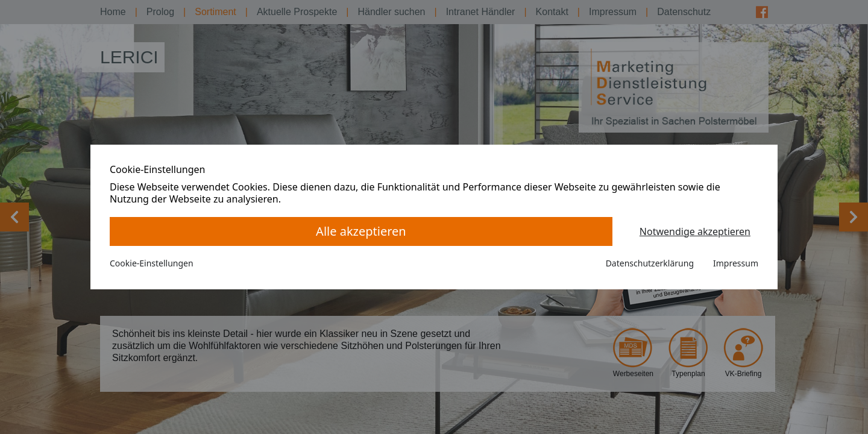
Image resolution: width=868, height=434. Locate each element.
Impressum (736, 263)
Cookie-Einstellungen (152, 263)
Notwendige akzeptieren (695, 231)
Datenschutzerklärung (650, 263)
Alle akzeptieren (361, 231)
